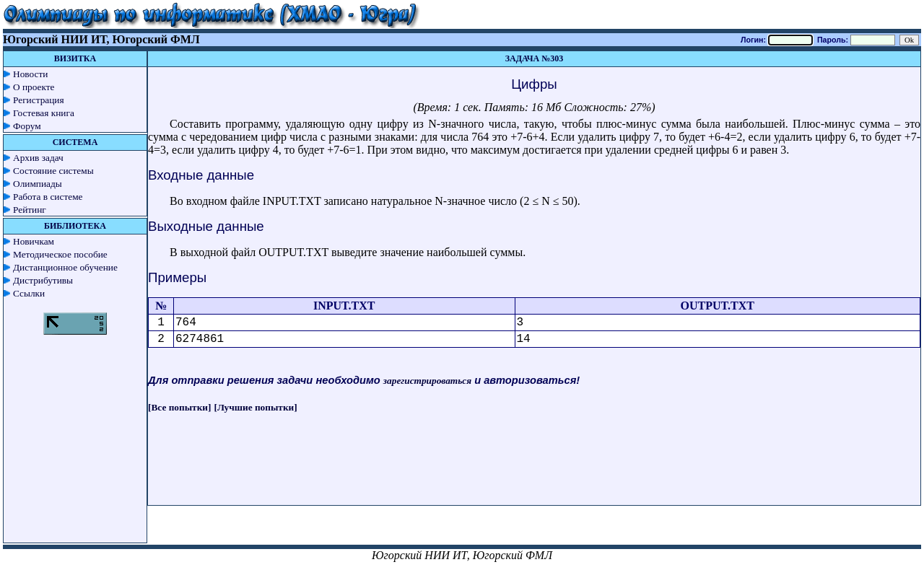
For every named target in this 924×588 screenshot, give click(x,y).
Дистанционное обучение (65, 267)
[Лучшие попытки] (256, 407)
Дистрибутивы (43, 280)
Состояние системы (53, 171)
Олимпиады (38, 184)
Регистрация (39, 100)
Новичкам (34, 241)
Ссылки (29, 293)
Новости (30, 74)
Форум (27, 126)
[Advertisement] (534, 473)
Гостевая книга (44, 113)
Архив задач (38, 158)
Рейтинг (30, 210)
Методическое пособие (60, 254)
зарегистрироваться (427, 381)
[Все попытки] (179, 407)
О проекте (34, 87)
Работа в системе (48, 197)
